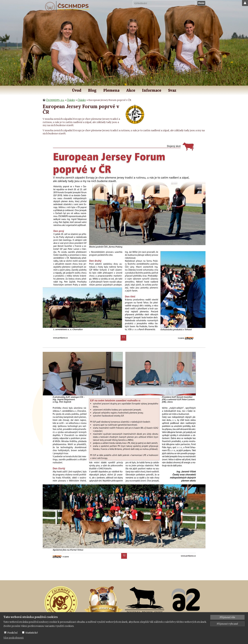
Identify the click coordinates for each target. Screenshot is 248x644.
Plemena (111, 90)
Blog (92, 90)
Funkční (12, 633)
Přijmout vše (227, 617)
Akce (131, 90)
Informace (152, 90)
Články (71, 100)
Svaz (172, 90)
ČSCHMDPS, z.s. (55, 100)
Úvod (77, 90)
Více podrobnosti (14, 638)
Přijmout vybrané (227, 624)
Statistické (32, 633)
